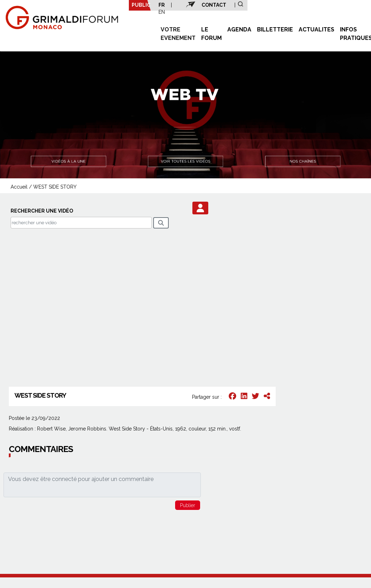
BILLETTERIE (275, 29)
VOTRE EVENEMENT (178, 34)
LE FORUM (211, 34)
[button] (200, 208)
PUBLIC (141, 5)
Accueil (19, 187)
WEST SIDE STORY (55, 187)
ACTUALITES (316, 29)
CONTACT (214, 5)
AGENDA (239, 29)
